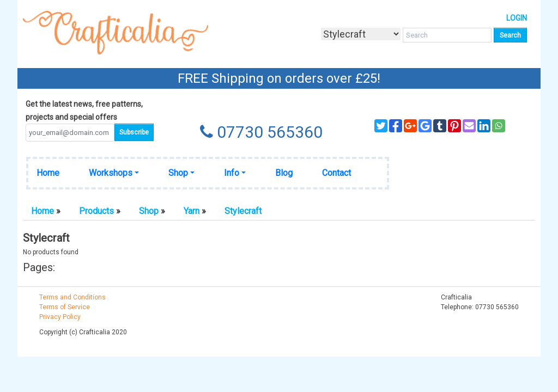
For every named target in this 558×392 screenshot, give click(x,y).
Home (48, 173)
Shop (178, 173)
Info (232, 173)
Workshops (111, 173)
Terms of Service (65, 307)
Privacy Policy (60, 317)
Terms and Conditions (72, 297)
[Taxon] (361, 34)
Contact (336, 173)
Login (517, 18)
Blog (284, 173)
